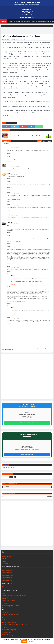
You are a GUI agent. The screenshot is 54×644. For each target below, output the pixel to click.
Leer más (31, 642)
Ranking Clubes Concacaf (7, 631)
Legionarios (27, 13)
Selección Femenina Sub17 (7, 577)
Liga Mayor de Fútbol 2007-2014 (9, 607)
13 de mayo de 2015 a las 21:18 (13, 166)
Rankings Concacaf (6, 634)
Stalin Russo (9, 165)
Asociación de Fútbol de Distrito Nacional (10, 614)
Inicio (27, 8)
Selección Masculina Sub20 (7, 569)
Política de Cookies (6, 555)
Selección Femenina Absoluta (8, 636)
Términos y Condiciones (7, 560)
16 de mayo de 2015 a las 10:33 (13, 224)
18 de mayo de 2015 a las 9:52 (17, 277)
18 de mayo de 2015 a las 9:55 (17, 309)
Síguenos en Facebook (27, 455)
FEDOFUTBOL (5, 599)
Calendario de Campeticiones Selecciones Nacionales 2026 (14, 595)
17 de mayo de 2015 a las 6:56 (13, 248)
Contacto (27, 16)
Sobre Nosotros (27, 14)
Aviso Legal (4, 558)
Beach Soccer (4, 588)
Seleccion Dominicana (12, 123)
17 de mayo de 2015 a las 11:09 (13, 268)
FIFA (3, 626)
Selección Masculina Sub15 (7, 572)
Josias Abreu (9, 222)
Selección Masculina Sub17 (7, 571)
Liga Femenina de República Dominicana (10, 605)
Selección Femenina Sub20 (7, 576)
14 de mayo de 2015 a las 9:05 (13, 183)
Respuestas (10, 274)
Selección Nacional (27, 11)
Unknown (9, 173)
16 (24, 39)
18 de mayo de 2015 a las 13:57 (13, 319)
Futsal (3, 586)
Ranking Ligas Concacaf (7, 633)
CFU (2, 618)
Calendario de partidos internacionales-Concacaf (12, 616)
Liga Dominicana (27, 10)
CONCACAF (4, 621)
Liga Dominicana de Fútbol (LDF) (9, 629)
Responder (9, 154)
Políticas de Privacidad (6, 557)
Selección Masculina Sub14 (7, 574)
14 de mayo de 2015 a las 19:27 (13, 206)
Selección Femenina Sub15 (7, 579)
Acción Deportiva (5, 613)
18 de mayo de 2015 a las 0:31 (13, 288)
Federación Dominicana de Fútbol (9, 623)
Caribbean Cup (5, 597)
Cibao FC (4, 619)
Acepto (24, 642)
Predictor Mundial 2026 (27, 18)
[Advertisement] (8, 377)
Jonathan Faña (5, 602)
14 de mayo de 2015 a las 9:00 (13, 175)
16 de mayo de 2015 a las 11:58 (13, 237)
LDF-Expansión (5, 604)
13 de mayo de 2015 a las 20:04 (13, 158)
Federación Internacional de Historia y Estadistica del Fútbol (14, 624)
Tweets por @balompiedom (8, 467)
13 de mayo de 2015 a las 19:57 (13, 147)
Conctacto (4, 562)
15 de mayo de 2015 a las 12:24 (13, 215)
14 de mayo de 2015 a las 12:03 (13, 194)
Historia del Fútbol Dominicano (8, 600)
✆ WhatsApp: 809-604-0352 (27, 423)
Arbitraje (3, 594)
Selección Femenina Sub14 (7, 581)
